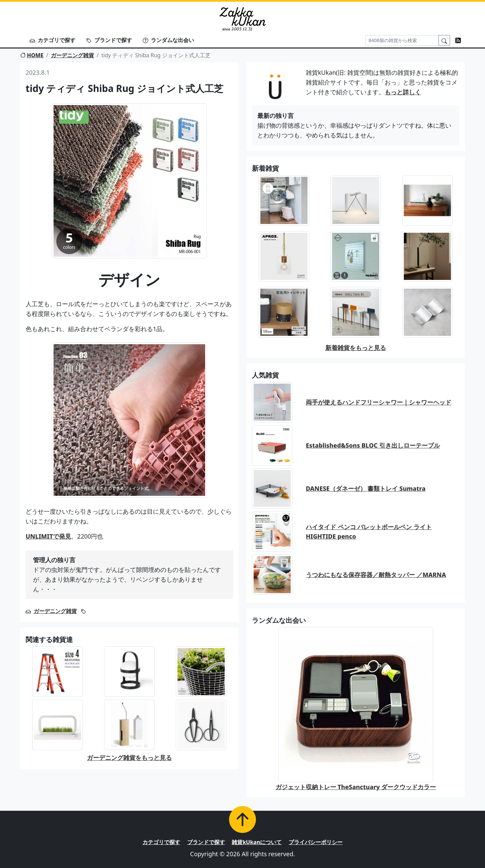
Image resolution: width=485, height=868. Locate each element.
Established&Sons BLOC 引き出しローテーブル (373, 445)
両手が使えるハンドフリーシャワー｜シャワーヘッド (379, 402)
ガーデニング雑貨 (72, 55)
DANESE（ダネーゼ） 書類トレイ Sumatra (366, 488)
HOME (32, 55)
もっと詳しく (403, 92)
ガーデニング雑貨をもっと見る (129, 758)
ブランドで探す (109, 40)
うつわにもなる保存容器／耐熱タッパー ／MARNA (376, 575)
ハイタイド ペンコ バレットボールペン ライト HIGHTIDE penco (369, 532)
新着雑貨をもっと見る (356, 348)
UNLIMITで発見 (48, 536)
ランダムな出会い (168, 40)
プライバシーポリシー (316, 842)
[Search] (402, 40)
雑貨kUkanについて (257, 842)
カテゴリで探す (53, 40)
